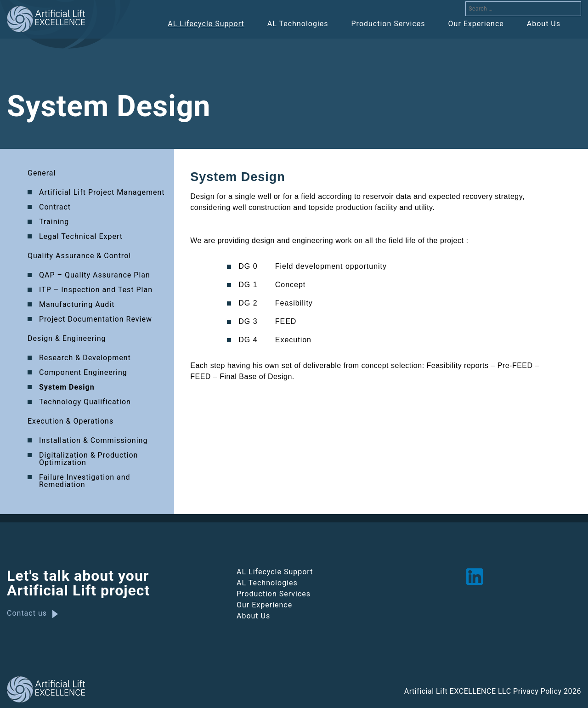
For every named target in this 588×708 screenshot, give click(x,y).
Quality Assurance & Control (79, 256)
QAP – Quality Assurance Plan (95, 275)
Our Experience (476, 24)
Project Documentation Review (96, 320)
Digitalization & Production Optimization (88, 459)
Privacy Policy (537, 692)
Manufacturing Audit (77, 305)
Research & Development (85, 358)
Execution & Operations (71, 422)
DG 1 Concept (272, 285)
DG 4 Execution (275, 340)
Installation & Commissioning (93, 441)
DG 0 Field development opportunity (313, 266)
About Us (544, 24)
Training (54, 222)
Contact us (27, 613)
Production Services (388, 24)
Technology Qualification (85, 402)
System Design (67, 388)
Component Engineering (83, 373)
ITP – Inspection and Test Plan (96, 290)
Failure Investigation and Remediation (85, 481)
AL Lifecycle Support (206, 24)
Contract (55, 207)
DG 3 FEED (267, 322)
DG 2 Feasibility (276, 303)
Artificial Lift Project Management (102, 193)
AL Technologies (298, 24)
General (42, 173)
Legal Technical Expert (81, 237)
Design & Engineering (67, 339)
